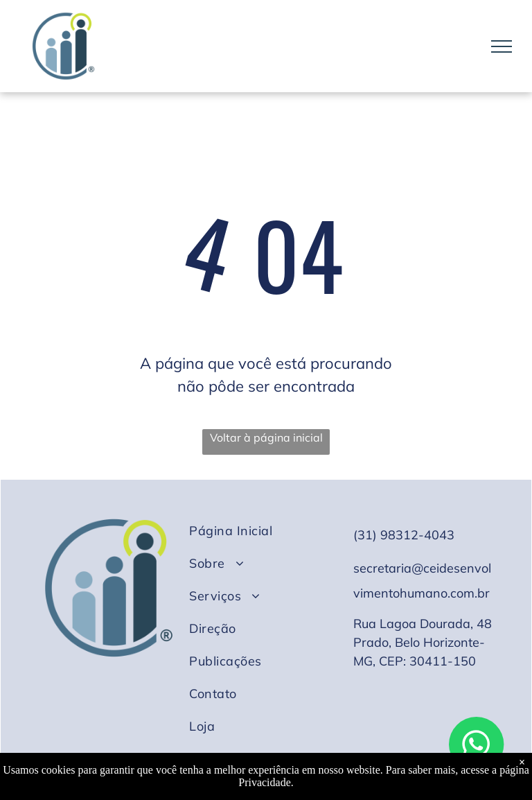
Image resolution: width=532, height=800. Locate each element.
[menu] (502, 46)
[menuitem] (261, 531)
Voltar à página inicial (266, 437)
